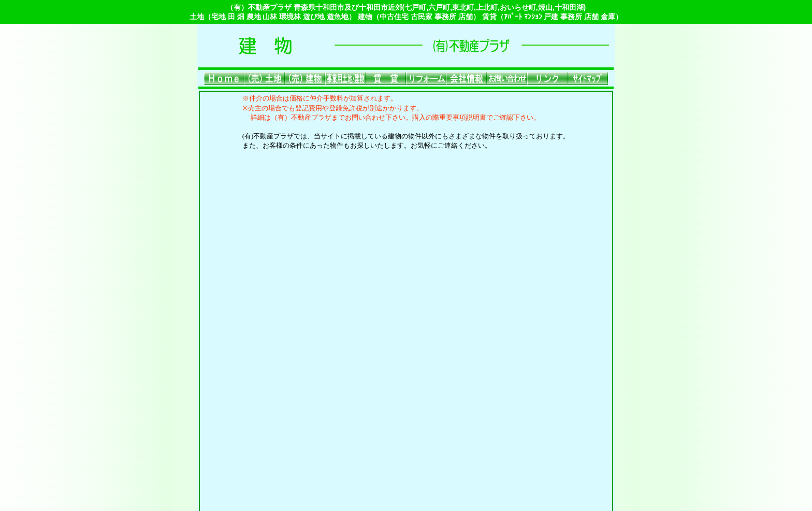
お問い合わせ (537, 415)
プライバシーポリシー (417, 431)
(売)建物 (328, 415)
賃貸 (421, 415)
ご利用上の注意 (486, 431)
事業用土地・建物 (378, 415)
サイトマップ (352, 431)
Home (263, 415)
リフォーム (454, 415)
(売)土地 (294, 415)
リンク (312, 431)
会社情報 (494, 415)
